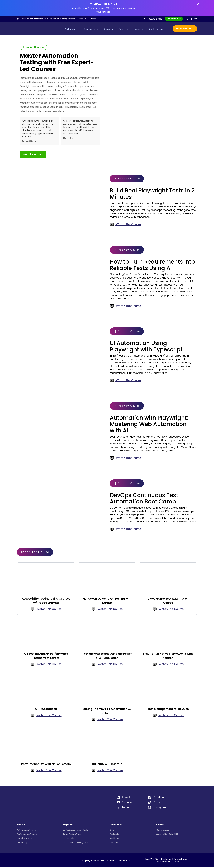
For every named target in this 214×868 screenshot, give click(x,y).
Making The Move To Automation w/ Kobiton (107, 712)
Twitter (126, 808)
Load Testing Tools (72, 835)
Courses (114, 843)
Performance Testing (27, 835)
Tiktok (157, 803)
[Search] (188, 20)
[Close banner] (198, 4)
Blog (112, 831)
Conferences (163, 831)
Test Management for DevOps (168, 710)
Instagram (160, 808)
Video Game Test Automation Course (168, 601)
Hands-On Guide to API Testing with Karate (107, 601)
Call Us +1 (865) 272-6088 (167, 862)
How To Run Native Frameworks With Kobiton (168, 656)
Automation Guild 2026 (167, 835)
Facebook (159, 798)
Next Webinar (185, 29)
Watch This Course (125, 225)
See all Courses (33, 155)
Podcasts (114, 835)
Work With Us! (152, 860)
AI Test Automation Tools (76, 831)
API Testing (22, 843)
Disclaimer (166, 860)
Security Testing (25, 839)
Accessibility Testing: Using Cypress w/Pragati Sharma (46, 601)
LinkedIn (127, 798)
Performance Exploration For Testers (46, 765)
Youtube (127, 803)
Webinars (114, 839)
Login (195, 19)
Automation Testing (27, 831)
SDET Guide (69, 839)
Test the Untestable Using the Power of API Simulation (107, 656)
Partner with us (174, 19)
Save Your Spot (104, 12)
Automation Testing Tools (76, 843)
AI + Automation (46, 710)
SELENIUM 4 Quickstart (107, 765)
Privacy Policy (180, 860)
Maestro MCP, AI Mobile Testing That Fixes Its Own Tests (53, 19)
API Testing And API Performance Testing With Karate (46, 656)
